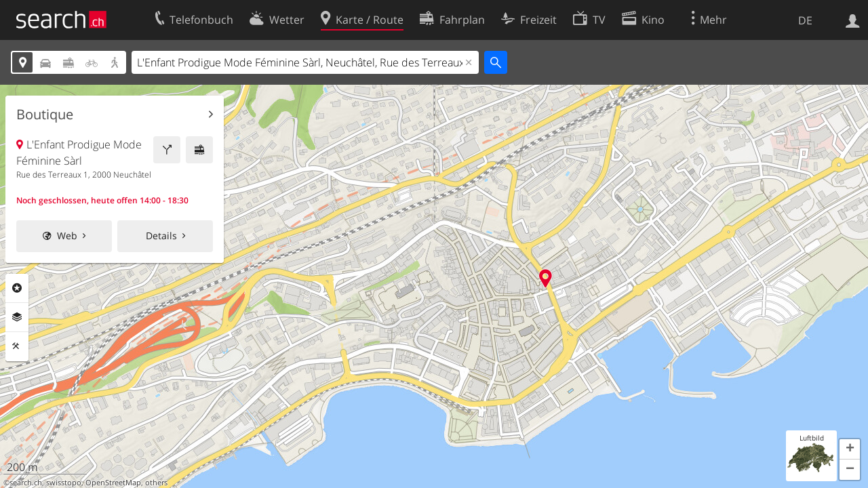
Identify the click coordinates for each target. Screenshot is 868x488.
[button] (850, 449)
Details (161, 236)
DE (805, 20)
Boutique (45, 115)
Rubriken (17, 288)
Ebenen (17, 317)
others (156, 483)
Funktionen (17, 346)
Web (67, 236)
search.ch (26, 483)
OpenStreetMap (113, 483)
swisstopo (64, 483)
